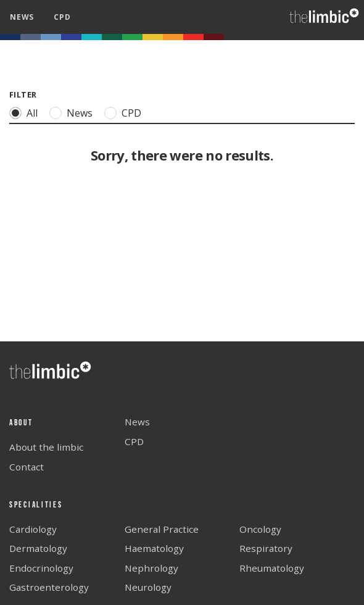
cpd (62, 17)
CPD (131, 113)
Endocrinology (41, 568)
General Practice (162, 529)
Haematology (154, 548)
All (32, 113)
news (22, 17)
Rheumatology (272, 568)
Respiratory (266, 548)
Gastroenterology (49, 587)
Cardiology (33, 529)
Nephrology (151, 568)
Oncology (260, 529)
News (79, 113)
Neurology (148, 587)
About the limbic (46, 447)
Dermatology (38, 548)
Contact (27, 467)
